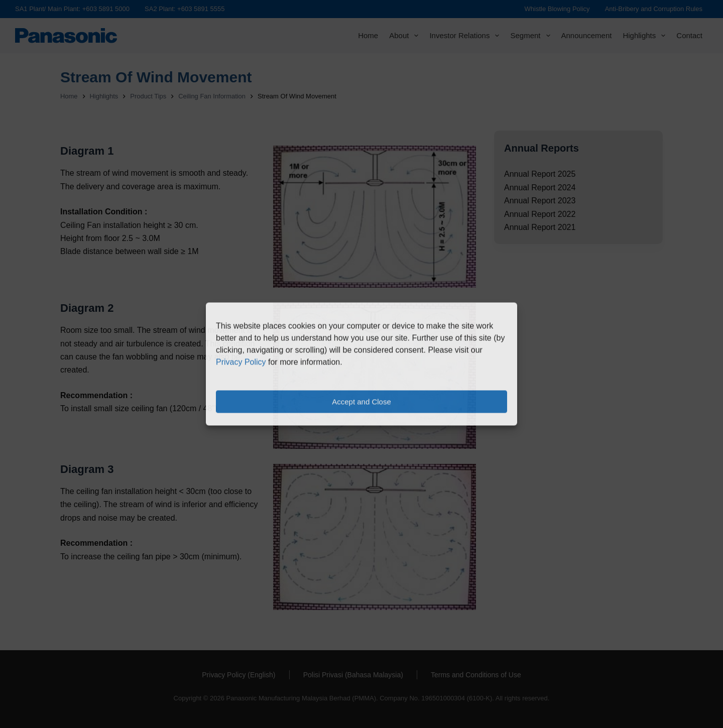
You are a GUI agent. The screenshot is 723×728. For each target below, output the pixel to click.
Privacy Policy (241, 362)
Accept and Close (361, 401)
